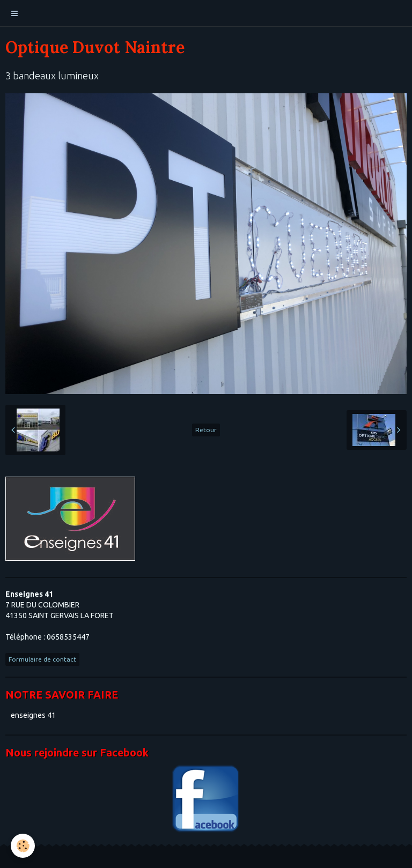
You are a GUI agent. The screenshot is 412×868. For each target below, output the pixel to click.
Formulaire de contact (42, 659)
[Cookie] (23, 846)
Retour (206, 430)
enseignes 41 (33, 715)
